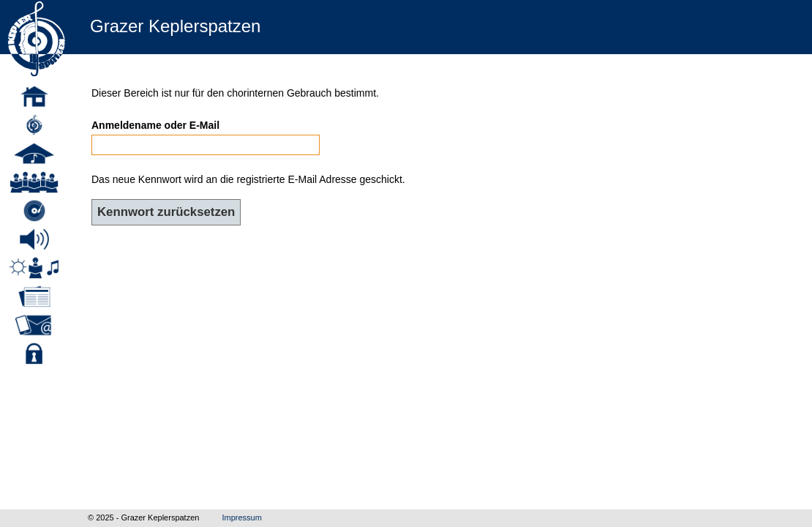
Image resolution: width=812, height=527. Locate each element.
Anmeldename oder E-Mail (155, 125)
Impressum (241, 517)
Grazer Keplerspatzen (175, 26)
